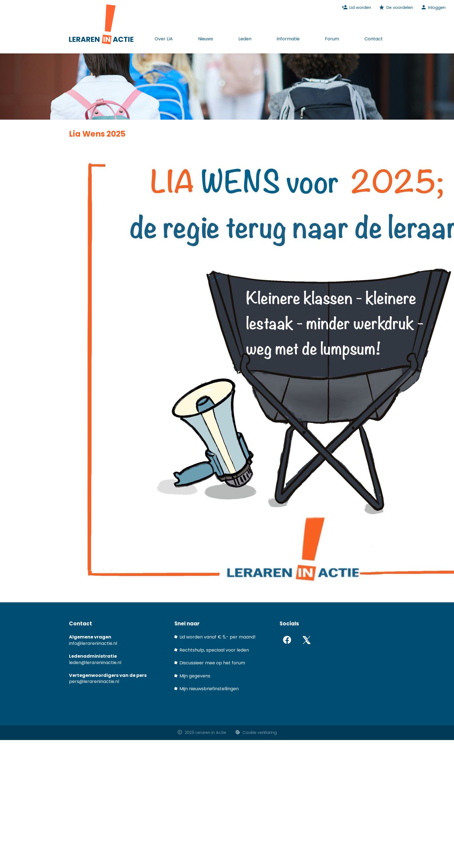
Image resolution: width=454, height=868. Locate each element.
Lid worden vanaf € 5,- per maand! (218, 637)
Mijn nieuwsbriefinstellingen (209, 689)
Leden (245, 39)
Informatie (288, 39)
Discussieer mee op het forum (212, 663)
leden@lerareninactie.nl (95, 663)
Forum (332, 39)
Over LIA (164, 39)
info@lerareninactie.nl (93, 643)
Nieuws (206, 39)
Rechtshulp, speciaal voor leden (214, 650)
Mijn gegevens (195, 676)
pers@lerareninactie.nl (94, 681)
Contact (374, 39)
